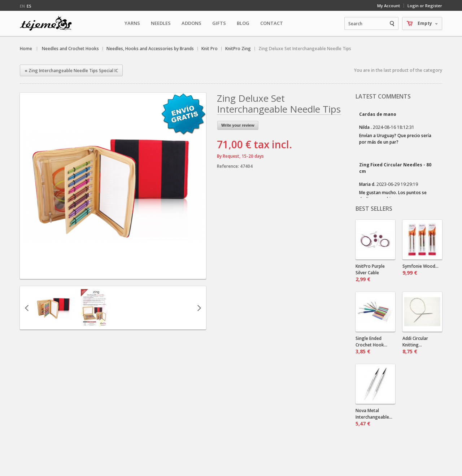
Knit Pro (210, 49)
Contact (272, 23)
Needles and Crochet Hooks (70, 49)
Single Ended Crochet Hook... (371, 345)
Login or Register (425, 6)
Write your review (238, 125)
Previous (27, 308)
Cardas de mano (378, 114)
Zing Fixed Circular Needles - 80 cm (395, 168)
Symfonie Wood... (420, 270)
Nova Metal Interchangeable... (374, 417)
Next (199, 308)
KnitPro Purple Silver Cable (370, 273)
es (29, 6)
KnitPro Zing (238, 49)
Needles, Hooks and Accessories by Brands (150, 49)
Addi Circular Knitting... (415, 345)
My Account (389, 6)
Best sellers (374, 209)
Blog (243, 23)
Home (26, 49)
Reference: (228, 166)
